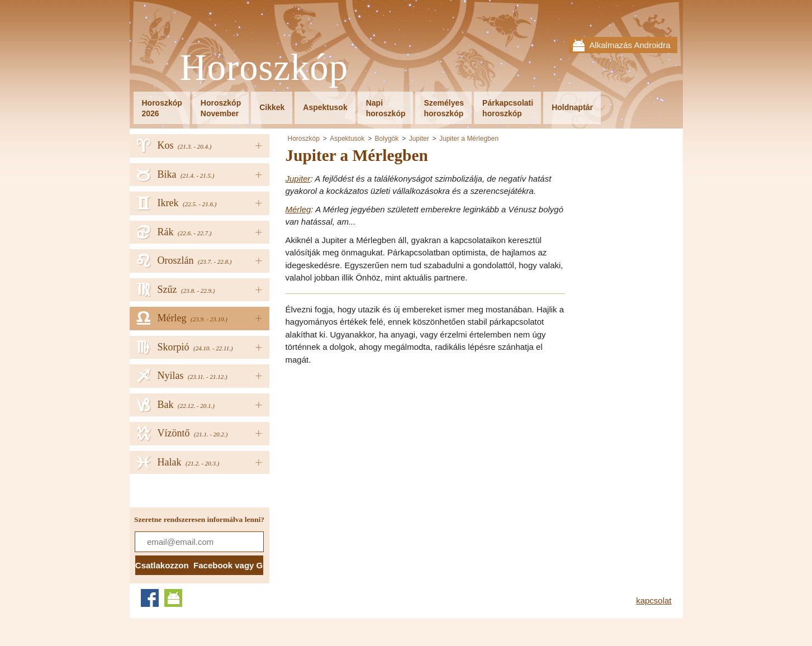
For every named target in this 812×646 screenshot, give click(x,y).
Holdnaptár (572, 107)
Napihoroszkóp (386, 108)
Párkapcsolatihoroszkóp (508, 108)
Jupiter (419, 139)
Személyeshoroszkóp (444, 108)
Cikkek (272, 107)
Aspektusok (325, 107)
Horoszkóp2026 (162, 108)
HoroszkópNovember (221, 108)
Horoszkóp (264, 68)
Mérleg (298, 209)
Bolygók (387, 139)
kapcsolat (654, 600)
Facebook (150, 598)
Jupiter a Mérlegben (469, 139)
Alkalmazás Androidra (630, 45)
